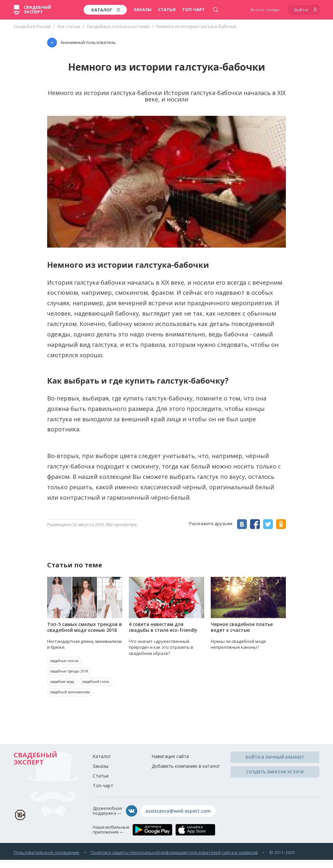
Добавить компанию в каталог (186, 766)
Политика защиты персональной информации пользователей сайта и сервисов (174, 852)
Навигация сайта (170, 756)
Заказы (142, 9)
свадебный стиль (96, 682)
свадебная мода (62, 682)
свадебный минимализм (70, 692)
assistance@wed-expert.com (178, 811)
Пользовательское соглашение (47, 852)
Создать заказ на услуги (275, 772)
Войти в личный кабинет (275, 757)
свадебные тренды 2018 (69, 671)
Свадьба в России (32, 26)
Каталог (102, 756)
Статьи (167, 9)
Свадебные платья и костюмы (118, 26)
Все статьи (69, 26)
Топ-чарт (193, 9)
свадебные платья (64, 661)
